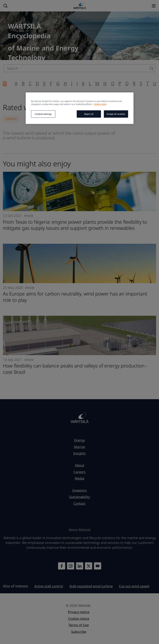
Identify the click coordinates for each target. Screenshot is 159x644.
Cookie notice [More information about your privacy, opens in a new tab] (100, 104)
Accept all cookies (116, 114)
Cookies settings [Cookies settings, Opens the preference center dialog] (43, 114)
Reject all (89, 114)
